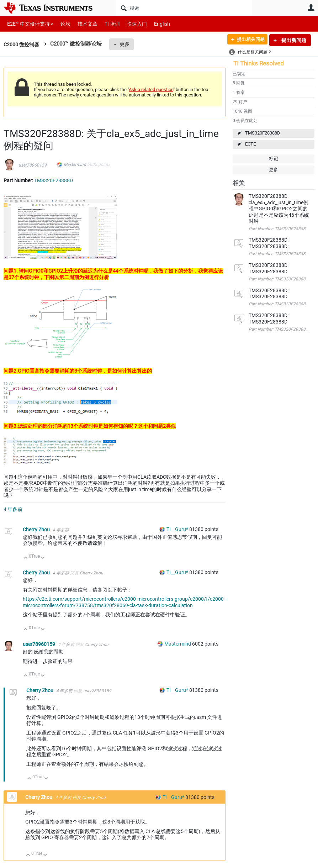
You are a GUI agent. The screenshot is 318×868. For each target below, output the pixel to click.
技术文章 (83, 24)
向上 (26, 558)
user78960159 (33, 165)
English (153, 24)
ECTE (250, 144)
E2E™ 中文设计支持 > (28, 24)
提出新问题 (293, 40)
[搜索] (184, 8)
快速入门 (130, 24)
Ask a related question (151, 90)
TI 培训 (106, 24)
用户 (311, 7)
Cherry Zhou (37, 530)
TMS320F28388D (263, 133)
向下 (43, 558)
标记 (274, 159)
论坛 (62, 24)
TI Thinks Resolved (259, 63)
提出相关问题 (248, 40)
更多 (127, 44)
